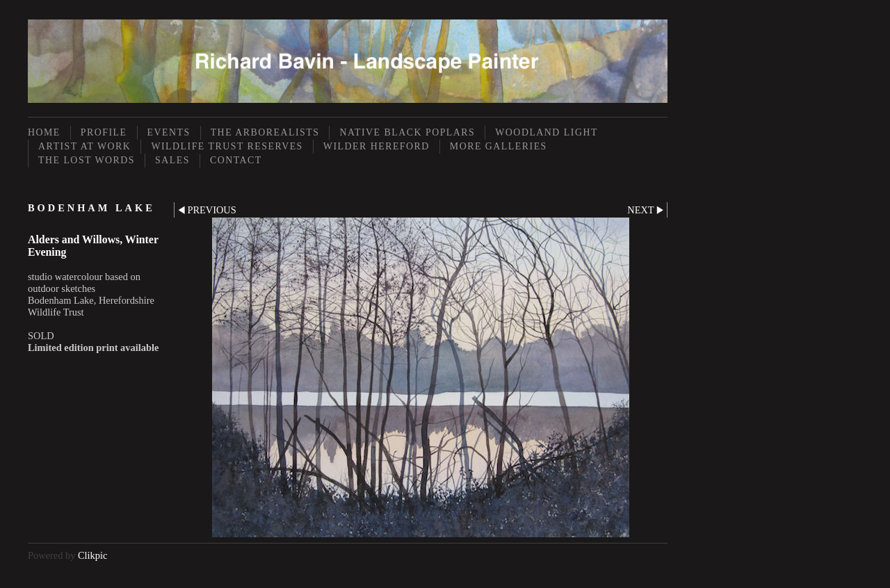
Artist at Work (84, 146)
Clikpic (92, 555)
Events (169, 132)
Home (44, 132)
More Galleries (499, 146)
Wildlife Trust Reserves (227, 146)
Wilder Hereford (377, 146)
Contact (236, 160)
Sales (172, 160)
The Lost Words (87, 160)
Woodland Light (547, 132)
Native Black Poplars (407, 132)
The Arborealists (265, 132)
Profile (104, 132)
